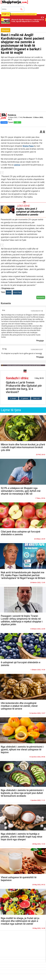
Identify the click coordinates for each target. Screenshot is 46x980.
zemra (17, 165)
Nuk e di (36, 398)
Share (4, 122)
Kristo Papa (28, 146)
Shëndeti (6, 30)
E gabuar (25, 398)
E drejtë (13, 398)
